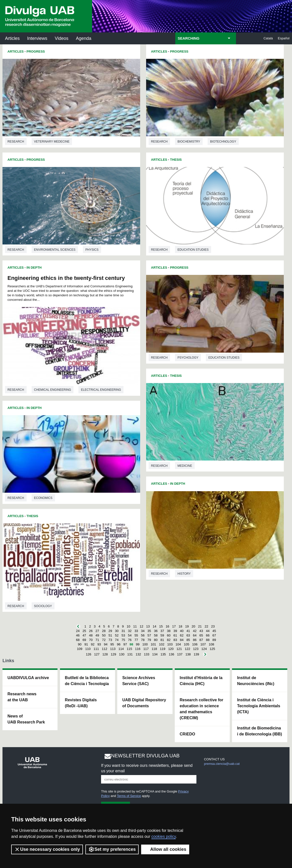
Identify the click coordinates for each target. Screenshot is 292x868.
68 (78, 640)
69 (84, 640)
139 (196, 654)
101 (153, 644)
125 (212, 649)
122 (187, 649)
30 (117, 631)
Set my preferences (112, 849)
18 (180, 626)
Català (268, 38)
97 (125, 644)
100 (145, 644)
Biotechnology (223, 142)
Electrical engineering (101, 390)
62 (182, 635)
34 (143, 631)
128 (105, 654)
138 (188, 654)
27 (97, 631)
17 (174, 626)
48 (91, 635)
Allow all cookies (165, 849)
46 (78, 635)
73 (110, 640)
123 (196, 649)
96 (118, 644)
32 (130, 631)
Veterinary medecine (52, 142)
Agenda (84, 38)
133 (147, 654)
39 (175, 631)
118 (154, 649)
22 (206, 626)
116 (138, 649)
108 (211, 644)
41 (188, 631)
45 (214, 631)
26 (91, 631)
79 (149, 640)
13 (148, 626)
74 (117, 640)
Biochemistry (189, 142)
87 (201, 640)
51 (110, 635)
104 (178, 644)
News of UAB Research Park (26, 719)
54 (130, 635)
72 (104, 640)
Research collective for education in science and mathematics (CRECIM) (202, 709)
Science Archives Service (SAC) (139, 681)
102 (162, 644)
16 (167, 626)
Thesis (32, 516)
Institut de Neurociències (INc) (256, 681)
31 (123, 631)
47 (84, 635)
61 (175, 635)
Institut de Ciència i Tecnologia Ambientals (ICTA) (259, 706)
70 (91, 640)
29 (110, 631)
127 (97, 654)
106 (195, 644)
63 (188, 635)
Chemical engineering (53, 390)
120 (171, 649)
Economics (43, 498)
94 (106, 644)
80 (156, 640)
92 (93, 644)
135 (163, 654)
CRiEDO (187, 734)
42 (195, 631)
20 (193, 626)
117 (146, 649)
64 (195, 635)
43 (201, 631)
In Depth (34, 268)
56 (143, 635)
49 (97, 635)
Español (284, 38)
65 (201, 635)
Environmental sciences (55, 250)
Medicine (185, 466)
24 (78, 631)
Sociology (43, 606)
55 (136, 635)
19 (187, 626)
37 (162, 631)
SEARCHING (189, 38)
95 (112, 644)
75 (123, 640)
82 (169, 640)
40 (182, 631)
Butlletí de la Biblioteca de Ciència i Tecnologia (87, 681)
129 (114, 654)
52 (117, 635)
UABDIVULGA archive (28, 678)
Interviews (37, 38)
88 (208, 640)
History (184, 574)
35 (149, 631)
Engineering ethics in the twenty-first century (66, 278)
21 (200, 626)
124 (204, 649)
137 (180, 654)
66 (208, 635)
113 (113, 649)
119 (163, 649)
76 (130, 640)
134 (155, 654)
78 (143, 640)
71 (97, 640)
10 (128, 626)
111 (96, 649)
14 (154, 626)
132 (138, 654)
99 (138, 644)
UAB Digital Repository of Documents (144, 703)
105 (186, 644)
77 (136, 640)
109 (80, 649)
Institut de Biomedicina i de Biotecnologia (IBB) (259, 731)
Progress (36, 51)
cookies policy (164, 836)
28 (104, 631)
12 (141, 626)
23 (213, 626)
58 (156, 635)
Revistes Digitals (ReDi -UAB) (81, 703)
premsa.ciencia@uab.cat (222, 764)
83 (175, 640)
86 (195, 640)
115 (129, 649)
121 (179, 649)
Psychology (188, 358)
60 (169, 635)
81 (162, 640)
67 (214, 635)
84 (182, 640)
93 (99, 644)
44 (208, 631)
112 (105, 649)
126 (89, 654)
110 (88, 649)
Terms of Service (129, 796)
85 (188, 640)
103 (170, 644)
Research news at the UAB (22, 697)
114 (121, 649)
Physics (92, 250)
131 (130, 654)
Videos (62, 38)
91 (86, 644)
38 (169, 631)
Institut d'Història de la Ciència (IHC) (201, 681)
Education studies (193, 250)
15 (161, 626)
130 (122, 654)
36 (156, 631)
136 (172, 654)
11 (135, 626)
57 (149, 635)
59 (162, 635)
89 (214, 640)
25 (84, 631)
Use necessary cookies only (47, 849)
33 (136, 631)
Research (16, 142)
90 (80, 644)
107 (203, 644)
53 (123, 635)
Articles (12, 38)
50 (104, 635)
